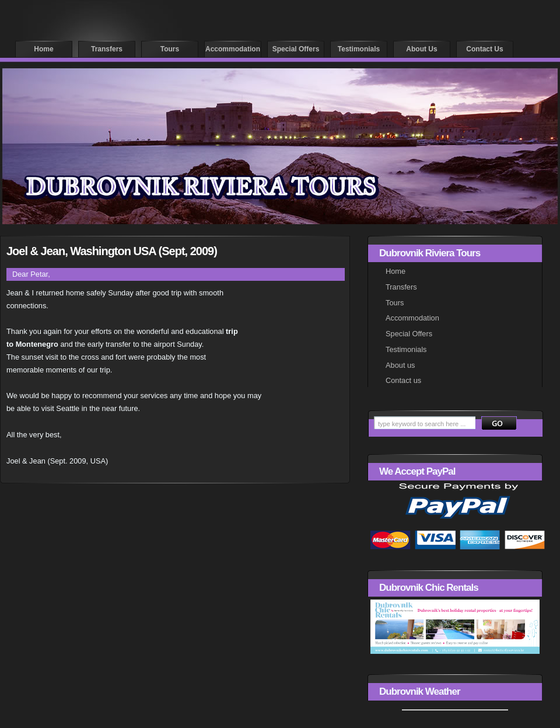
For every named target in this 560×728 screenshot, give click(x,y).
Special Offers (409, 334)
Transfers (107, 49)
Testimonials (359, 49)
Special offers (296, 49)
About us (421, 49)
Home (43, 49)
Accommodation (233, 49)
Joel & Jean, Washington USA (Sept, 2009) (112, 251)
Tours (170, 49)
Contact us (484, 49)
